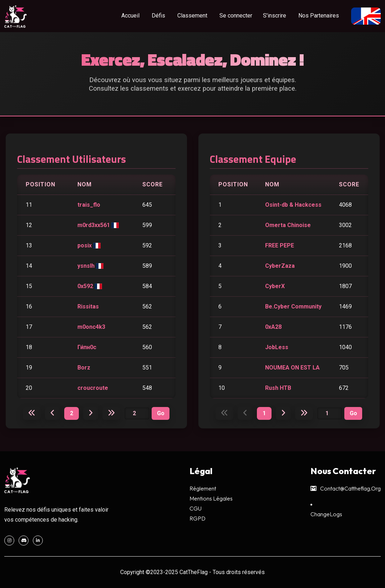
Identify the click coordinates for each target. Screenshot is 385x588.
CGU (196, 508)
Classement (192, 16)
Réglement (203, 488)
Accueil (130, 16)
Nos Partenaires (319, 16)
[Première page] (32, 413)
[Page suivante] (91, 413)
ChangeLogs (326, 514)
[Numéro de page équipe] (330, 413)
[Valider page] (161, 413)
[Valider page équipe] (353, 413)
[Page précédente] (52, 413)
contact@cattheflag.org (346, 488)
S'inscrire (275, 16)
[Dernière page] (111, 413)
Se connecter (236, 16)
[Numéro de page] (137, 413)
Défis (158, 16)
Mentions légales (211, 498)
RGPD (197, 518)
